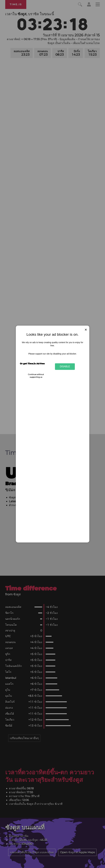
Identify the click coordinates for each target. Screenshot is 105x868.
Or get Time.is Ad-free (32, 364)
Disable (65, 367)
